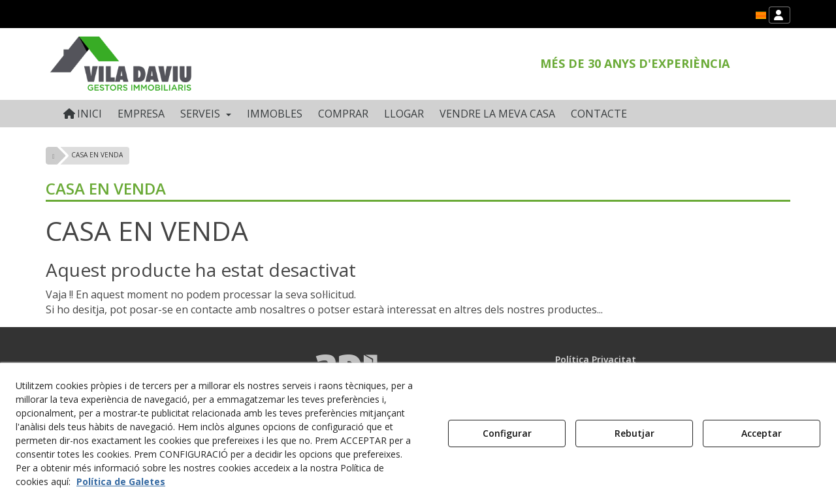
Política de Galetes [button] (121, 481)
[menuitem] (761, 15)
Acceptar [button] (762, 433)
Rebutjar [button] (635, 433)
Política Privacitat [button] (596, 359)
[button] (761, 15)
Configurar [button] (507, 433)
